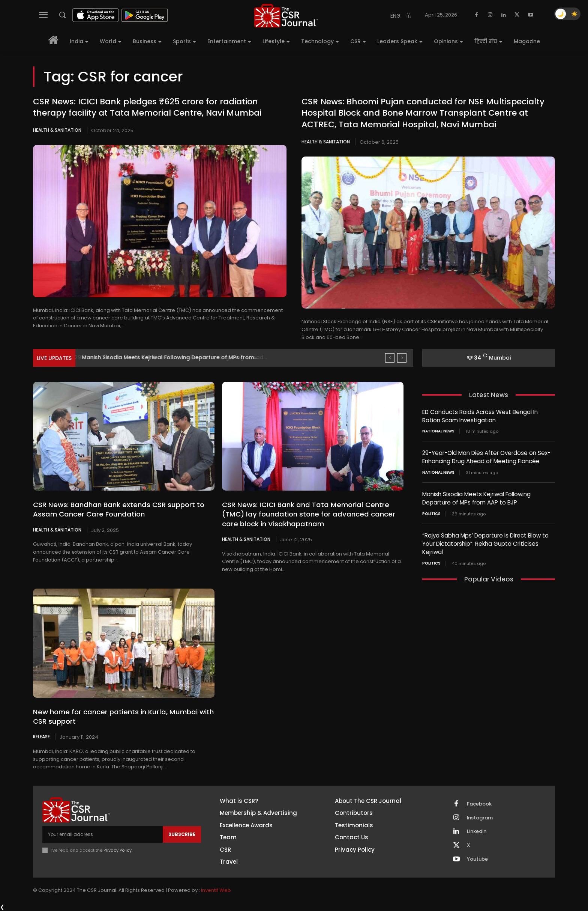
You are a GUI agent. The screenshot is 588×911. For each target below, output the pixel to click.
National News (438, 431)
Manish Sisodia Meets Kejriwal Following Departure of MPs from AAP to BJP (476, 497)
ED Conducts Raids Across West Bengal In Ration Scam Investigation (480, 416)
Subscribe (182, 834)
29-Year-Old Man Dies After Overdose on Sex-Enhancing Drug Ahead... (177, 357)
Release (41, 736)
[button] (62, 15)
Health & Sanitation (57, 130)
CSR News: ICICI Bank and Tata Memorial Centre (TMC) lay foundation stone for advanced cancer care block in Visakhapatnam (306, 514)
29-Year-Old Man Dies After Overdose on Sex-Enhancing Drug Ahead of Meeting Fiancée (486, 456)
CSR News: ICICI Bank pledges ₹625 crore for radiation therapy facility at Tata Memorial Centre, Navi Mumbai (147, 107)
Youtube (477, 859)
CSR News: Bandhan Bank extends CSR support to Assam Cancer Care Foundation (117, 509)
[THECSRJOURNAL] (286, 16)
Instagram (480, 818)
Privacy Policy (118, 850)
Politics (431, 512)
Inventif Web (216, 890)
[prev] (390, 358)
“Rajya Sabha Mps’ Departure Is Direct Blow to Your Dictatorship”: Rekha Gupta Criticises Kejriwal (485, 541)
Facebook (479, 804)
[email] (103, 834)
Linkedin (477, 831)
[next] (402, 358)
